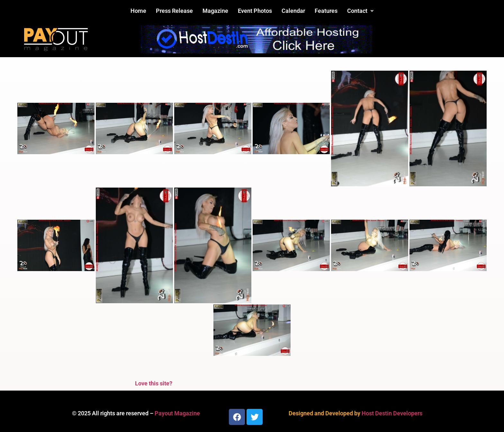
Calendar (293, 11)
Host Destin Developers (392, 413)
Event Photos (255, 11)
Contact (360, 11)
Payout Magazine (177, 413)
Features (326, 11)
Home (138, 11)
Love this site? (154, 383)
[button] (360, 11)
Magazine (215, 11)
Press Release (174, 11)
